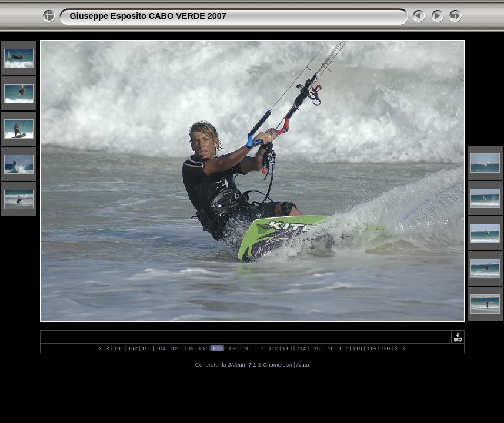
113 (287, 348)
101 (119, 348)
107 (203, 348)
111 (259, 348)
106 (189, 348)
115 (315, 348)
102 (133, 348)
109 (231, 348)
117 (343, 348)
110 (245, 348)
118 (357, 348)
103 (147, 348)
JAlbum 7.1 (242, 365)
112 (273, 348)
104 (161, 348)
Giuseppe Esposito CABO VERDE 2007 (148, 16)
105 (175, 348)
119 (371, 348)
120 (385, 348)
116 (329, 348)
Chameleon (277, 365)
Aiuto (303, 365)
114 (301, 348)
